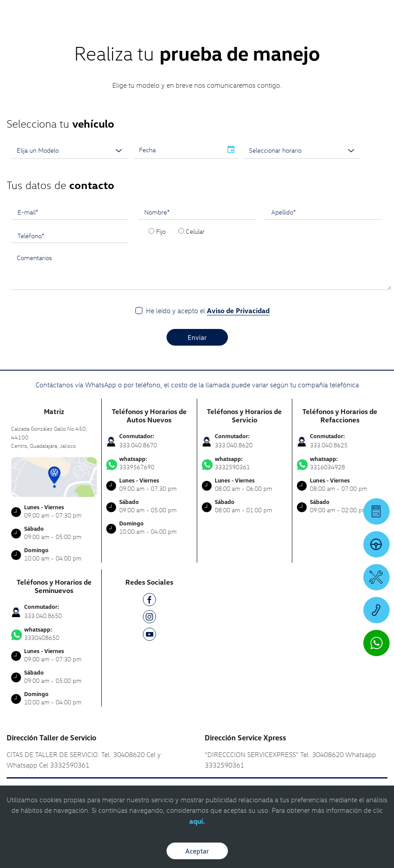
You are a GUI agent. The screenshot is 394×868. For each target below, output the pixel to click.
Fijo (161, 231)
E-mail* (28, 212)
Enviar (197, 337)
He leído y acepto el (208, 311)
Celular (195, 231)
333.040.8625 (329, 445)
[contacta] (54, 476)
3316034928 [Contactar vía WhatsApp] (340, 463)
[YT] (149, 636)
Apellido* (284, 212)
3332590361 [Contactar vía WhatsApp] (245, 463)
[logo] (197, 31)
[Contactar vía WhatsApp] (376, 643)
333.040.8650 (43, 616)
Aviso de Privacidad (238, 311)
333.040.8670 (138, 445)
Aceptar (197, 851)
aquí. (197, 821)
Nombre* (157, 212)
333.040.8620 (234, 445)
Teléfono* (31, 236)
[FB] (149, 601)
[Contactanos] (268, 13)
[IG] (149, 618)
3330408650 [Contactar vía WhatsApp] (54, 634)
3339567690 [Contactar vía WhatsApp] (149, 463)
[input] (178, 150)
